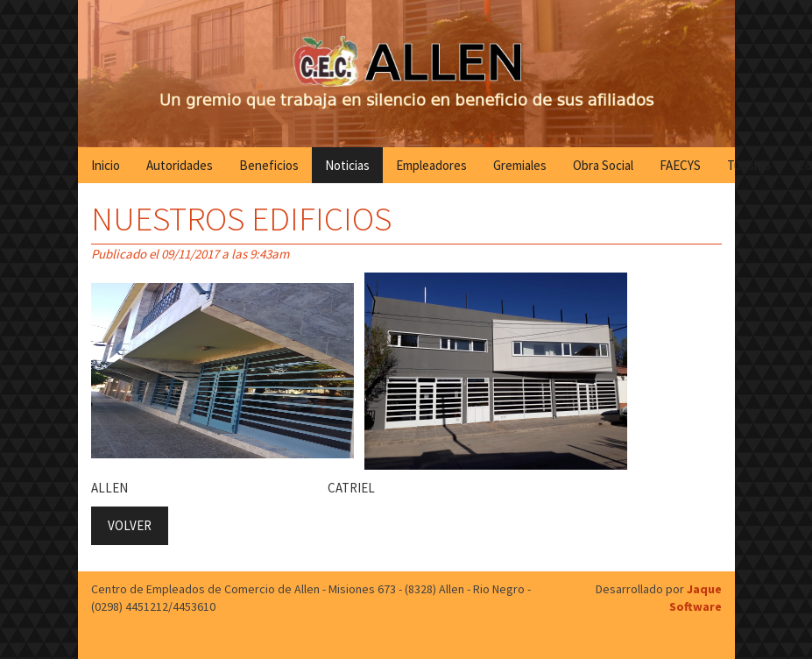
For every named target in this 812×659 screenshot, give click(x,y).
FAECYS (680, 165)
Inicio (106, 165)
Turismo (749, 165)
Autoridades (180, 165)
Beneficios (269, 165)
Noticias (347, 165)
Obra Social (603, 165)
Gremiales (520, 165)
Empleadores (431, 165)
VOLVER (130, 525)
